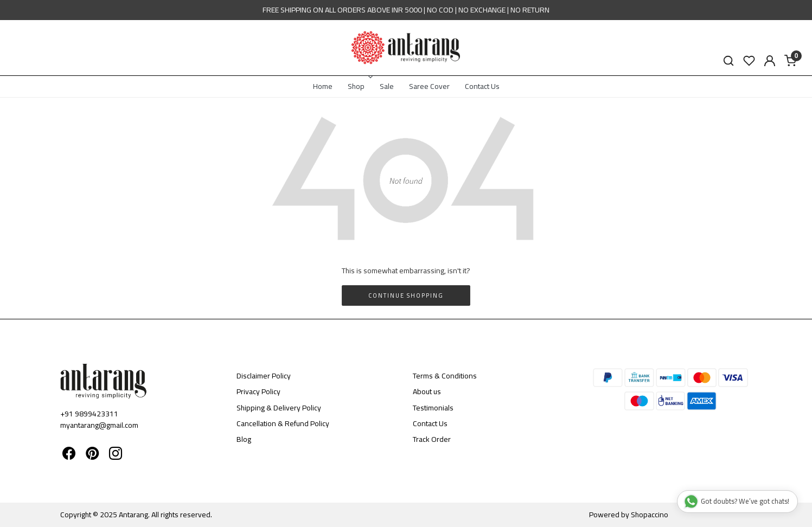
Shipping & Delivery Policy (279, 408)
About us (427, 391)
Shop (359, 86)
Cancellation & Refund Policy (283, 423)
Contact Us (482, 86)
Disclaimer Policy (264, 376)
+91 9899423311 (89, 414)
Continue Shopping (406, 295)
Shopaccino (650, 515)
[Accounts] (770, 61)
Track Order (432, 439)
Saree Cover (429, 86)
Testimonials (433, 408)
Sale (387, 86)
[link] (728, 61)
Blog (244, 439)
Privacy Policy (258, 391)
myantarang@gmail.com (99, 425)
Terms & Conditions (445, 376)
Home (323, 86)
